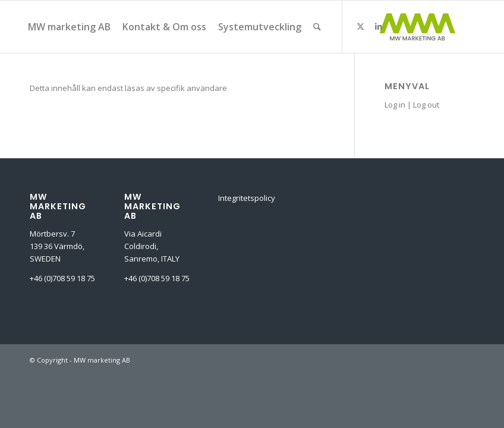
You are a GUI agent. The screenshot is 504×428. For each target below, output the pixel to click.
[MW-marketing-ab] (417, 27)
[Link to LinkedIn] (379, 26)
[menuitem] (69, 27)
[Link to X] (361, 26)
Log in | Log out (412, 105)
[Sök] (317, 27)
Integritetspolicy (247, 198)
